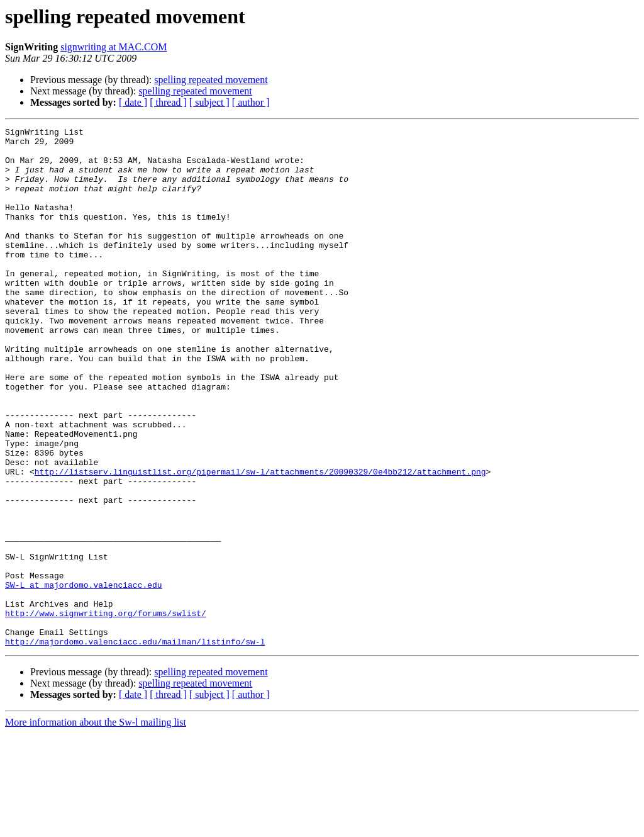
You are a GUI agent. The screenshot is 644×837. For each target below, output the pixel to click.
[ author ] (251, 102)
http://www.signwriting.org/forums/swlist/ (106, 711)
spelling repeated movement (211, 80)
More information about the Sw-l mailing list (96, 826)
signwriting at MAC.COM (114, 47)
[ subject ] (209, 102)
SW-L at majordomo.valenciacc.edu (84, 677)
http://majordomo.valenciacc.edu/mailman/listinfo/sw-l (135, 745)
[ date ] (133, 102)
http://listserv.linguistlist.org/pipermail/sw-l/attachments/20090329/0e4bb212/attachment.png (260, 541)
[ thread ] (168, 102)
